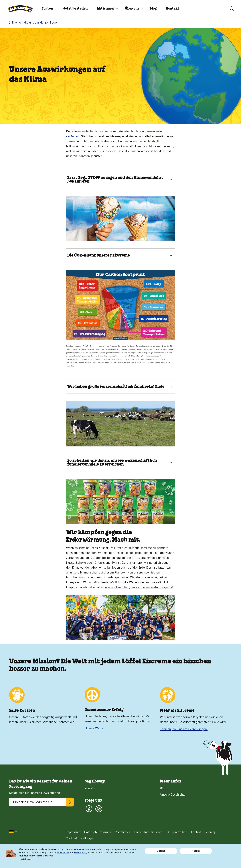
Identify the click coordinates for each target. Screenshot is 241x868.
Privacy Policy (81, 853)
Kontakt (173, 9)
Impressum (73, 832)
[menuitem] (48, 9)
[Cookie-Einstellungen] (149, 838)
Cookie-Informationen (148, 832)
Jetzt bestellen (75, 9)
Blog (153, 9)
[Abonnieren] (70, 802)
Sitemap (210, 832)
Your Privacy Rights (33, 856)
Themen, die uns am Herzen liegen (35, 23)
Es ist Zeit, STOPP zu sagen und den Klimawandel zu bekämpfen (116, 180)
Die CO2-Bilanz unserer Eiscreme (99, 255)
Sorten (47, 9)
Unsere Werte (94, 728)
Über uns (132, 9)
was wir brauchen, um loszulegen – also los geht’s (139, 587)
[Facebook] (89, 809)
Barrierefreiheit (177, 832)
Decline (161, 851)
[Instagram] (99, 809)
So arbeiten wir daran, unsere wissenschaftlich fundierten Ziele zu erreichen (112, 463)
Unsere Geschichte (173, 795)
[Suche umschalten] (232, 9)
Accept (196, 851)
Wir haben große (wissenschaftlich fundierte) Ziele (116, 387)
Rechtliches (122, 832)
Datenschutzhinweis (98, 832)
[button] (13, 832)
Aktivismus (106, 9)
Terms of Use (63, 853)
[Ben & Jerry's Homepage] (20, 9)
